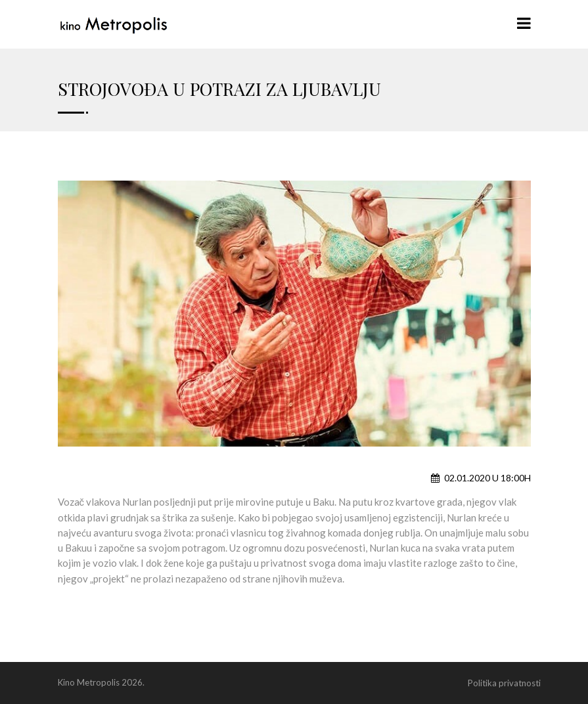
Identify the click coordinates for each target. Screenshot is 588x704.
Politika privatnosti (504, 683)
